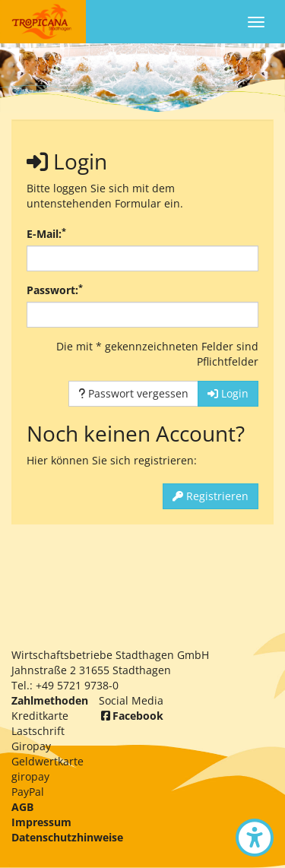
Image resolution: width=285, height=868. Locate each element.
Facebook (131, 716)
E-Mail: (46, 234)
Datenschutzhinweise (67, 837)
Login (228, 393)
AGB (22, 807)
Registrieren (211, 496)
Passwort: (55, 290)
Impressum (41, 822)
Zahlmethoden (50, 700)
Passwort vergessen (133, 393)
